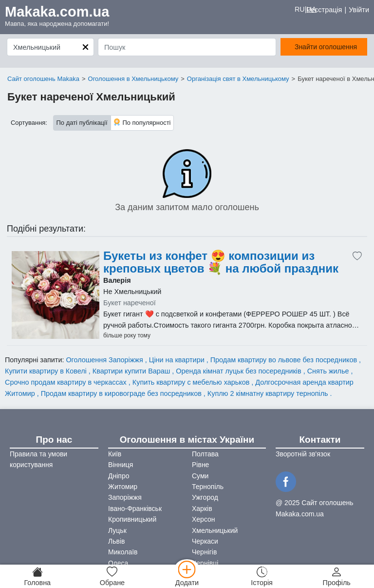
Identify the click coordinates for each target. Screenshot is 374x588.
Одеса (118, 563)
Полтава (205, 454)
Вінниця (121, 465)
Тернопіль (208, 487)
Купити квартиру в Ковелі (47, 371)
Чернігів (204, 552)
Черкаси (205, 541)
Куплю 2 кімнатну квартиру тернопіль (269, 393)
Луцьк (117, 530)
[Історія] (262, 576)
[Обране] (112, 576)
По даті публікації (82, 123)
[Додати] (187, 576)
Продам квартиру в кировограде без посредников (122, 393)
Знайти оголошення (326, 47)
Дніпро (119, 476)
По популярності (142, 122)
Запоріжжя (125, 497)
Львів (116, 541)
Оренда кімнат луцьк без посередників (239, 371)
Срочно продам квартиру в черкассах (67, 382)
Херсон (204, 519)
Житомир (123, 487)
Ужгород (205, 497)
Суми (200, 476)
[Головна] (37, 576)
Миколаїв (123, 552)
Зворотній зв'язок (303, 454)
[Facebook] (287, 481)
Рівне (200, 465)
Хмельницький (215, 530)
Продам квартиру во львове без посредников (285, 360)
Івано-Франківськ (135, 509)
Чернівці (205, 563)
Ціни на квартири (178, 360)
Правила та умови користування (38, 459)
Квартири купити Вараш (132, 371)
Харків (202, 509)
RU (300, 9)
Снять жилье (329, 371)
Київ (115, 454)
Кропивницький (132, 519)
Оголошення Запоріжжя (105, 360)
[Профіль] (337, 576)
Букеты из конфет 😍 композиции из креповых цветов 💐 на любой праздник (221, 262)
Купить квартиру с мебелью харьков (192, 382)
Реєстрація (324, 10)
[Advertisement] (56, 295)
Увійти (359, 10)
